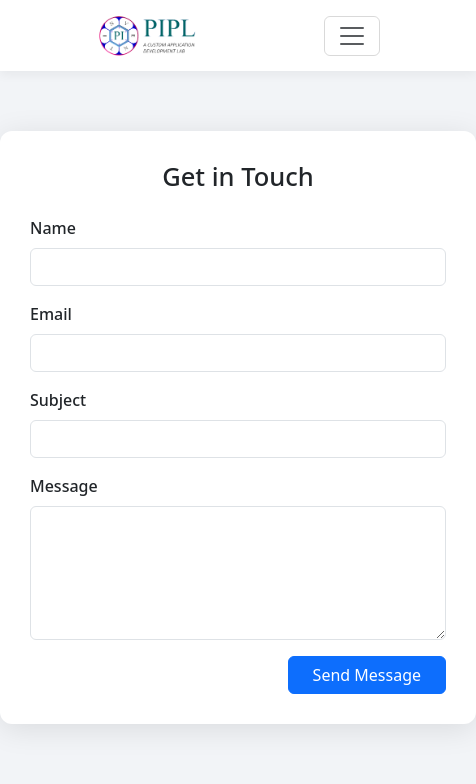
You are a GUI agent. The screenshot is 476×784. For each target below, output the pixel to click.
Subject (58, 400)
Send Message (367, 675)
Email (51, 314)
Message (64, 486)
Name (53, 228)
